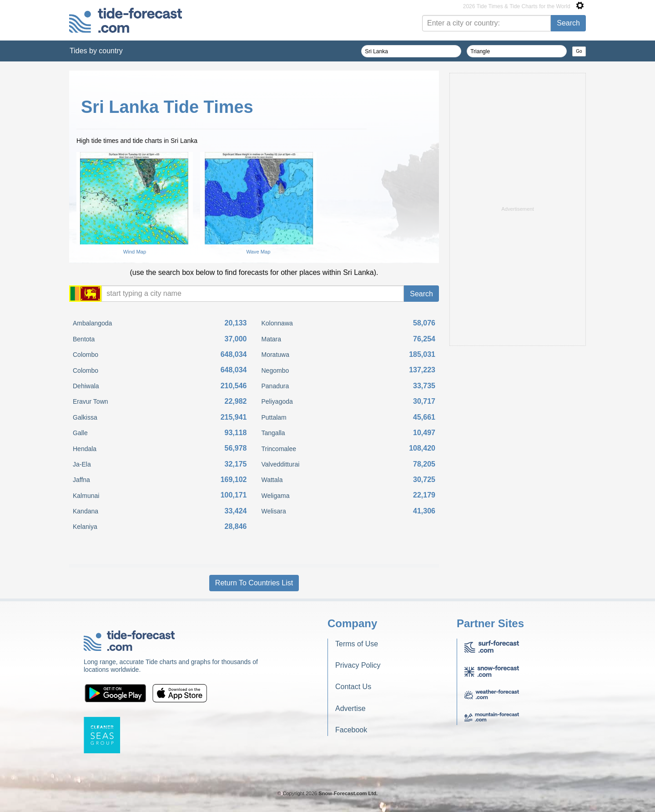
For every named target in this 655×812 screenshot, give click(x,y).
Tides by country (96, 51)
